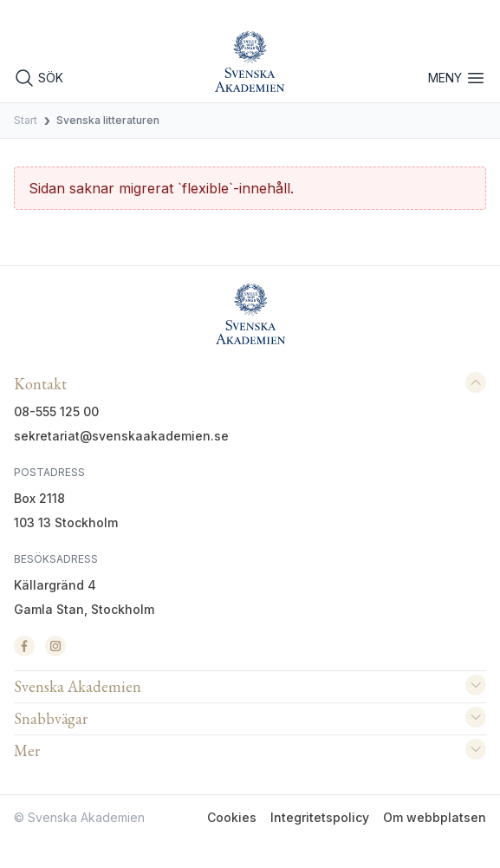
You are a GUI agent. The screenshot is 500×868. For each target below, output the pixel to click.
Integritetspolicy (320, 817)
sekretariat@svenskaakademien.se (121, 436)
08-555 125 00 (56, 411)
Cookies (232, 817)
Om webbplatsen (435, 817)
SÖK (39, 78)
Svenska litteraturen (108, 120)
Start (26, 120)
